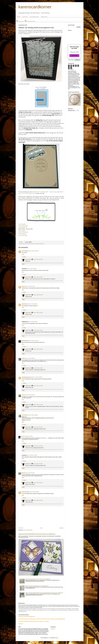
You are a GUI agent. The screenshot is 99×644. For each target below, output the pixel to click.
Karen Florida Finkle (30, 21)
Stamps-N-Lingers (25, 492)
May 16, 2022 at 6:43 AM (38, 464)
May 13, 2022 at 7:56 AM (28, 436)
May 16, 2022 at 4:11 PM (30, 473)
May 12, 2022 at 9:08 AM (34, 251)
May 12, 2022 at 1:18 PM (38, 330)
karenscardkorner (35, 7)
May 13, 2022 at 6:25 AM (38, 427)
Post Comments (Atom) (28, 530)
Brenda (23, 473)
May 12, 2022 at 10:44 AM (33, 341)
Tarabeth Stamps (25, 251)
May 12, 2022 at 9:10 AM (32, 269)
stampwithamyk (25, 341)
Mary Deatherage (23, 226)
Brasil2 (49, 638)
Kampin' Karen (21, 21)
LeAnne (23, 395)
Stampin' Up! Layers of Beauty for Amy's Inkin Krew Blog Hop (37, 586)
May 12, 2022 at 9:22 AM (38, 295)
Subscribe (74, 56)
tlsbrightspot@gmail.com (27, 377)
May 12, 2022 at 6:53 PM (30, 395)
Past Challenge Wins (34, 17)
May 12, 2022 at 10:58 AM (30, 358)
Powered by (74, 60)
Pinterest (53, 629)
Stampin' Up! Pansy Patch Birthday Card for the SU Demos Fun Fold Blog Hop (37, 534)
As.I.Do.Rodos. (25, 415)
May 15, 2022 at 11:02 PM (32, 455)
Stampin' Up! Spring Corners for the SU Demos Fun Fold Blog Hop (38, 579)
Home (41, 528)
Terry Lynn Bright (23, 235)
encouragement (32, 244)
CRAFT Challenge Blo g (26, 419)
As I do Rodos (28, 420)
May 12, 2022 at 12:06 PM (37, 377)
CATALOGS (25, 17)
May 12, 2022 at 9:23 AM (38, 259)
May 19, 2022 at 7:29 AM (38, 500)
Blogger (57, 638)
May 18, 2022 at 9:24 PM (34, 492)
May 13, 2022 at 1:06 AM (33, 415)
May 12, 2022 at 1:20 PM (38, 386)
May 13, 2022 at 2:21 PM (38, 446)
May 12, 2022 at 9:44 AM (33, 304)
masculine (37, 244)
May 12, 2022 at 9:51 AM (33, 322)
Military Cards (44, 17)
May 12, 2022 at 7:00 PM (38, 405)
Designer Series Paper (25, 244)
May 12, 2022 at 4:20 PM (38, 313)
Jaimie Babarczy (23, 227)
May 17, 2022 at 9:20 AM (38, 483)
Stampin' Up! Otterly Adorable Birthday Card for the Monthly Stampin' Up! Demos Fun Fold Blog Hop (44, 593)
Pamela (23, 358)
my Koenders (23, 224)
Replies (25, 257)
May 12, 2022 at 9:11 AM (30, 286)
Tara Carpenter (22, 234)
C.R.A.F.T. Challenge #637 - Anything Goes (46, 192)
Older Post (61, 528)
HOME (19, 17)
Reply (23, 254)
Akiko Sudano (22, 231)
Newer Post (21, 528)
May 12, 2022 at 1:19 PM (38, 368)
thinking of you (42, 244)
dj (22, 436)
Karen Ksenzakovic (23, 232)
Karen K (23, 286)
